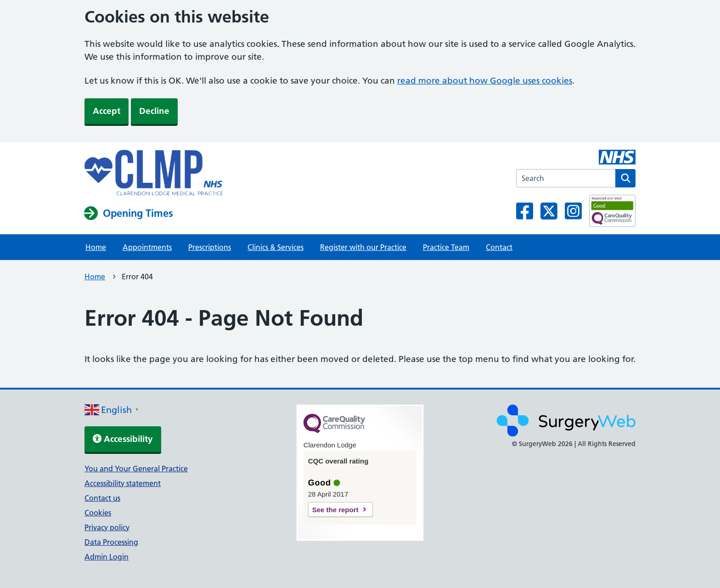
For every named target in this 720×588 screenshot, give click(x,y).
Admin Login (107, 557)
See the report (335, 510)
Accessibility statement (123, 483)
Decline (154, 111)
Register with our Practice (363, 247)
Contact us (102, 498)
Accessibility (123, 439)
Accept (107, 111)
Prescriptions (210, 247)
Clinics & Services (276, 247)
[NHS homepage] (154, 174)
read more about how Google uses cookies (485, 81)
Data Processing (111, 542)
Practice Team (446, 247)
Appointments (147, 247)
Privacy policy (107, 527)
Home (96, 247)
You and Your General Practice (136, 469)
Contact (499, 247)
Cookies (98, 513)
